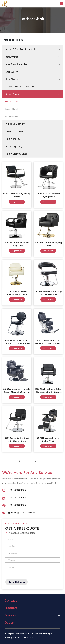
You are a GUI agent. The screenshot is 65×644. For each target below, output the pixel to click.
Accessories (12, 116)
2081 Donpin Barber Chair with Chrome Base (17, 439)
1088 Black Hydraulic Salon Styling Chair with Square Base (48, 392)
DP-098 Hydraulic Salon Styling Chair (17, 244)
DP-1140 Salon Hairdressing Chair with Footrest (48, 293)
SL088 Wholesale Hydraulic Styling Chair (48, 195)
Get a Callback (17, 582)
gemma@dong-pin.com (22, 513)
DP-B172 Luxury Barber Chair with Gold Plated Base (17, 294)
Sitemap (29, 638)
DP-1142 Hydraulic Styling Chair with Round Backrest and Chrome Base (17, 343)
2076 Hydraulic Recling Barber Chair (48, 439)
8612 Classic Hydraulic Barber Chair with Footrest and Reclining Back (48, 343)
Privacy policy (12, 638)
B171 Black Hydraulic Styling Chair (48, 244)
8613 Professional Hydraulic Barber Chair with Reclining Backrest (17, 392)
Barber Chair (12, 101)
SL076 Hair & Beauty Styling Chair (17, 195)
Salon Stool (11, 109)
